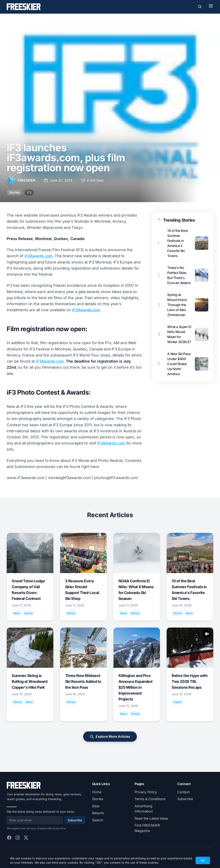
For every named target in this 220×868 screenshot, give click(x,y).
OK (203, 860)
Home (97, 792)
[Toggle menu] (211, 6)
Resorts (98, 813)
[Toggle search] (200, 7)
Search (98, 820)
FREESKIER (26, 180)
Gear (96, 806)
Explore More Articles (110, 737)
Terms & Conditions (150, 799)
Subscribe (75, 820)
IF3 (29, 192)
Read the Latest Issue (151, 818)
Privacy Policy (146, 792)
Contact (183, 792)
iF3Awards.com (39, 256)
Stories (14, 192)
